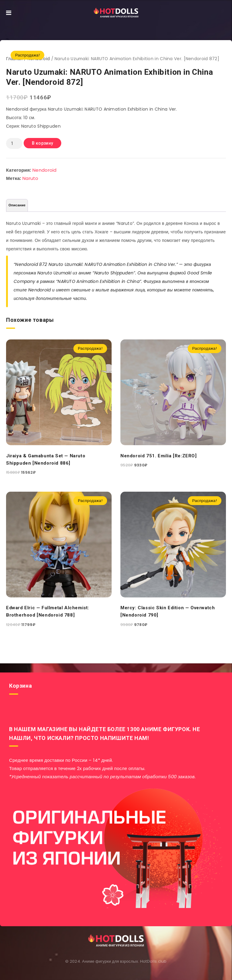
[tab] (17, 205)
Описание (17, 205)
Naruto (30, 178)
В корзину (42, 143)
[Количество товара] (14, 143)
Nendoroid (45, 170)
